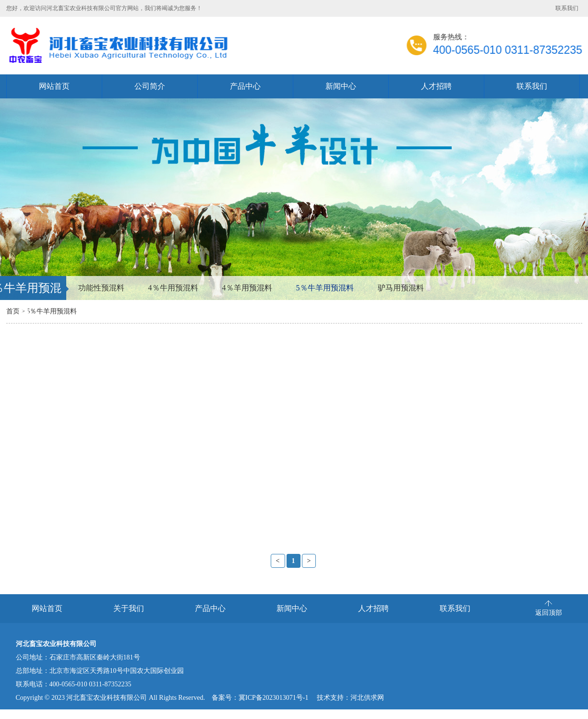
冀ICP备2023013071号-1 (273, 698)
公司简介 (150, 86)
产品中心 (245, 86)
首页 (13, 311)
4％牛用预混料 (173, 288)
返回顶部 (549, 613)
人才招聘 (436, 86)
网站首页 (54, 86)
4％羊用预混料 (247, 288)
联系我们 (567, 8)
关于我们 (129, 608)
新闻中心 (341, 86)
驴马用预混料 (401, 288)
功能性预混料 (101, 288)
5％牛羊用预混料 (325, 288)
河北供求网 (367, 698)
